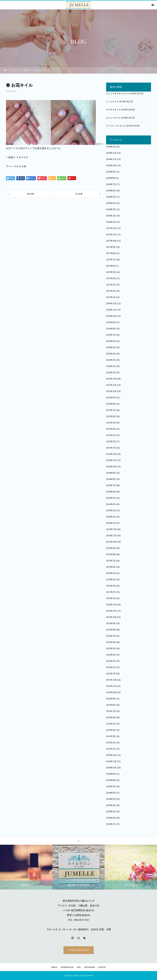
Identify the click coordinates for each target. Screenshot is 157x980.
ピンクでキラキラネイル (118, 94)
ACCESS (102, 967)
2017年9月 (111, 247)
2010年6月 (111, 793)
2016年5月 (111, 347)
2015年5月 (111, 423)
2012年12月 (111, 605)
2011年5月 (111, 724)
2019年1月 (111, 147)
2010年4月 (111, 805)
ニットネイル (112, 102)
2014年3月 (111, 511)
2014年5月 (111, 498)
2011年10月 (111, 692)
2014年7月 (111, 485)
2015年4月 (111, 429)
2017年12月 (111, 228)
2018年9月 (111, 172)
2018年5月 (111, 197)
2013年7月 (111, 561)
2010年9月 (111, 774)
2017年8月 (111, 253)
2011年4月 (111, 730)
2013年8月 (111, 554)
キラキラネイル (113, 110)
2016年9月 (111, 322)
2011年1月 (111, 749)
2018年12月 (111, 153)
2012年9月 (111, 623)
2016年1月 (111, 373)
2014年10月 (111, 467)
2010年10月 (111, 768)
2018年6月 (111, 191)
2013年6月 (111, 567)
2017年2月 (111, 291)
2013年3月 (111, 586)
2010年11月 (111, 761)
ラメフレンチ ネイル (116, 126)
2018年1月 (111, 222)
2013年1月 (111, 598)
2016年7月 (111, 335)
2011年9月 (111, 699)
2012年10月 (111, 617)
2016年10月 (111, 316)
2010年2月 (111, 818)
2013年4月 (111, 580)
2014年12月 (111, 454)
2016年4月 (111, 354)
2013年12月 (111, 529)
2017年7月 (111, 260)
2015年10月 (111, 391)
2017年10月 (111, 241)
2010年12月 (111, 755)
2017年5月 (111, 272)
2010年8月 (111, 780)
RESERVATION (67, 967)
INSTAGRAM (90, 967)
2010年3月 (111, 812)
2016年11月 (111, 310)
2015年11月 (111, 385)
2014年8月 (111, 479)
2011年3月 (111, 736)
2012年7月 (111, 636)
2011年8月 (111, 705)
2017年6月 (111, 266)
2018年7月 (111, 184)
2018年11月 (111, 159)
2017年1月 (111, 297)
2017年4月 (111, 278)
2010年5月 (111, 799)
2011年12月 (111, 680)
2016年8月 (111, 329)
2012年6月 (111, 642)
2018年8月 (111, 178)
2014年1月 (111, 523)
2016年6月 (111, 341)
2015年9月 (111, 398)
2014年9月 (111, 473)
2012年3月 (111, 661)
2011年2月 (111, 743)
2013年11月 (111, 536)
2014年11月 (111, 460)
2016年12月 (111, 304)
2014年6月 (111, 492)
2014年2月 (111, 517)
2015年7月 (111, 410)
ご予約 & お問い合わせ (79, 950)
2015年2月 (111, 442)
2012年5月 (111, 649)
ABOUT (54, 967)
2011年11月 (111, 686)
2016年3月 (111, 360)
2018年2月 (111, 216)
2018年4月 (111, 203)
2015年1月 (111, 448)
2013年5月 (111, 573)
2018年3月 (111, 209)
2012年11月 (111, 611)
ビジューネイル (113, 118)
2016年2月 (111, 366)
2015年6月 (111, 416)
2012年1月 (111, 674)
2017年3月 (111, 285)
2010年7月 (111, 787)
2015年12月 (111, 379)
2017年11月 (111, 235)
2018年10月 (111, 166)
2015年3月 (111, 435)
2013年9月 (111, 548)
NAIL (79, 967)
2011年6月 (111, 718)
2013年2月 (111, 592)
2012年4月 (111, 655)
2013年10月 (111, 542)
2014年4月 (111, 504)
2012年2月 (111, 667)
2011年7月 (111, 711)
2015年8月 (111, 404)
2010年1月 (111, 824)
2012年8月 (111, 630)
